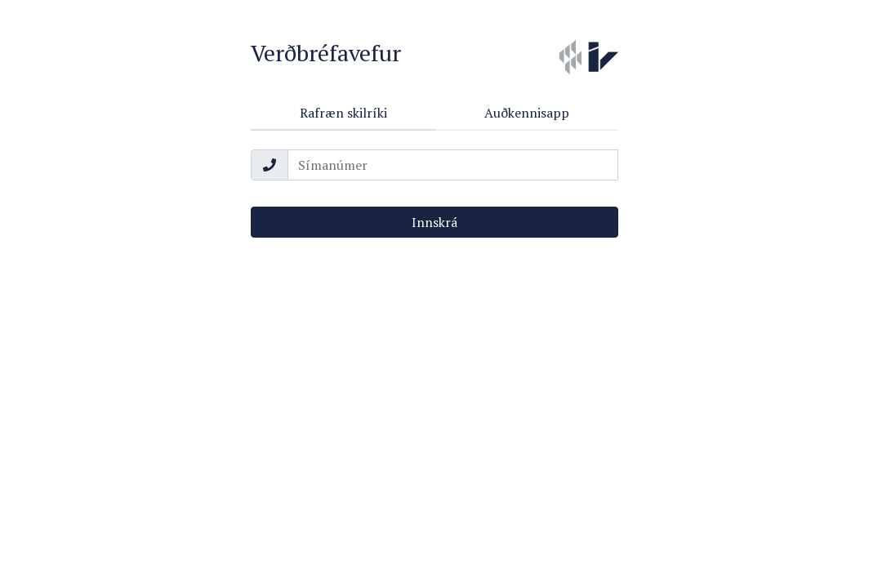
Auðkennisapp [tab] (527, 113)
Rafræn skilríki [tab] (343, 113)
